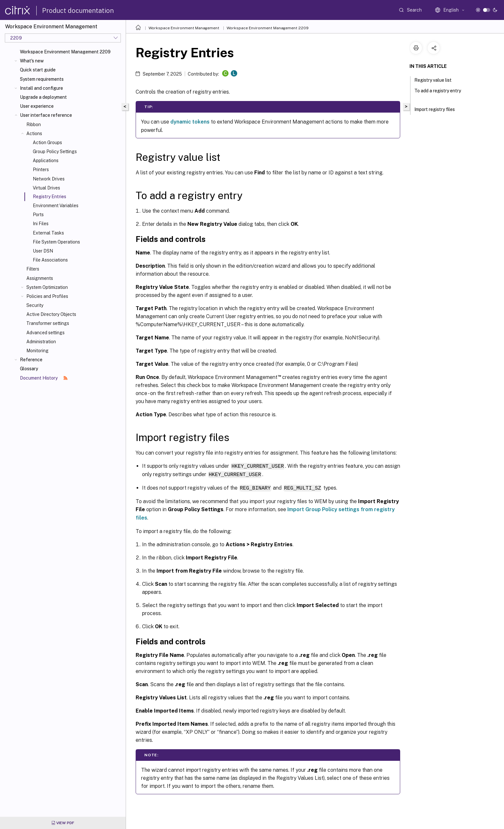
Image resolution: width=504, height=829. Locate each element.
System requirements (42, 79)
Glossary (29, 369)
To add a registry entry (438, 94)
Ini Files (41, 224)
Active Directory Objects (51, 314)
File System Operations (56, 242)
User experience (37, 106)
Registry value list (437, 79)
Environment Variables (56, 206)
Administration (41, 342)
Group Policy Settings (55, 152)
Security (35, 305)
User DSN (43, 251)
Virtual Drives (46, 188)
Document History (44, 378)
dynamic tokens (190, 122)
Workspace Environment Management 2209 (65, 52)
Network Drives (49, 179)
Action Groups (47, 143)
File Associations (50, 260)
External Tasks (48, 233)
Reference (31, 360)
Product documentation (78, 11)
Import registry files (438, 109)
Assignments (40, 278)
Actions (34, 134)
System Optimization (47, 287)
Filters (33, 269)
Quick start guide (38, 70)
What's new (32, 61)
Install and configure (41, 88)
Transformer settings (48, 323)
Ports (38, 215)
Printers (41, 170)
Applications (46, 161)
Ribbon (34, 124)
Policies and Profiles (47, 296)
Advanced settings (45, 333)
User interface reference (46, 115)
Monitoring (37, 351)
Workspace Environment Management (184, 28)
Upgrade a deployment (43, 97)
